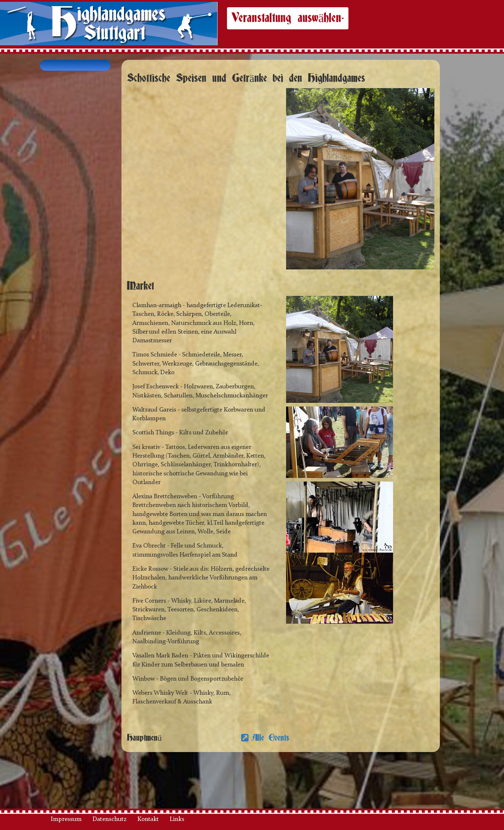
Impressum (66, 819)
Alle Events (270, 738)
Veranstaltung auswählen (288, 18)
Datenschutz (110, 819)
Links (177, 819)
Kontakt (148, 819)
